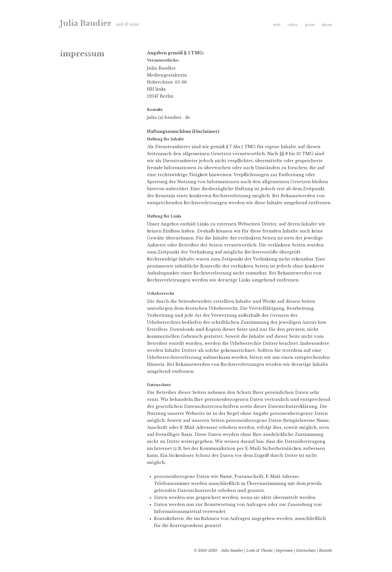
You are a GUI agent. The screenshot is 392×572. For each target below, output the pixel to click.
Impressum (284, 550)
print (310, 25)
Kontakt (325, 550)
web (277, 25)
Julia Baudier (86, 23)
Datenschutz (306, 550)
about (327, 25)
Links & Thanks (259, 550)
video (293, 25)
